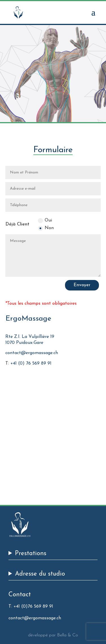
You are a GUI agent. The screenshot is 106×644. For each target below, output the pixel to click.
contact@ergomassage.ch (32, 353)
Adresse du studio (40, 574)
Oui (45, 221)
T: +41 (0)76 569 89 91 (31, 607)
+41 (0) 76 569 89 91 (31, 363)
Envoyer (82, 285)
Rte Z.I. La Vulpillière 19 (30, 337)
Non (46, 228)
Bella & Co (68, 635)
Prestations (31, 554)
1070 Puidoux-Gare (24, 343)
